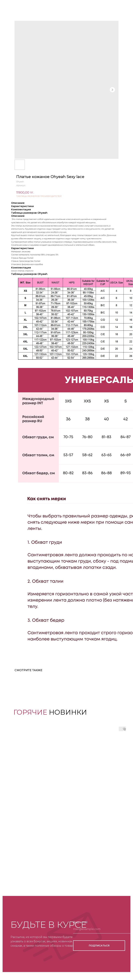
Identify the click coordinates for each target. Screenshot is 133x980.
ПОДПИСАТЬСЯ (99, 946)
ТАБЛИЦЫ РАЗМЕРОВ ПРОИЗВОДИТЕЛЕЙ (39, 196)
